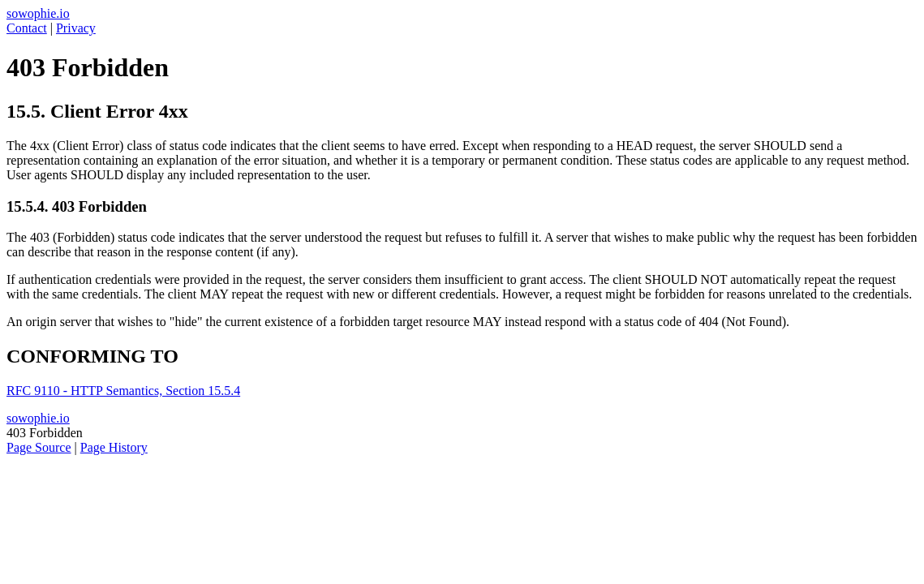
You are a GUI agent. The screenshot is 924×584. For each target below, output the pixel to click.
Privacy (76, 28)
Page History (114, 447)
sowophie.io (38, 13)
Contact (27, 28)
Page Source (39, 447)
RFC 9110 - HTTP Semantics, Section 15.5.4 (123, 391)
